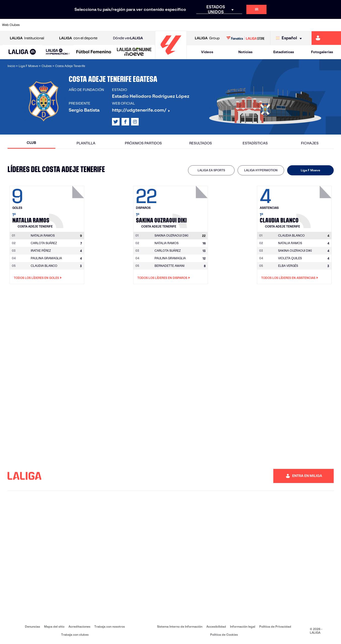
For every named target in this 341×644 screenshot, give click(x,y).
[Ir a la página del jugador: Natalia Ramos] (67, 206)
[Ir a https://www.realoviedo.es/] (271, 25)
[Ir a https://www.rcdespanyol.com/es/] (207, 25)
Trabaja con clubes (75, 635)
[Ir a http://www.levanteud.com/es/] (160, 25)
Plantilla (86, 143)
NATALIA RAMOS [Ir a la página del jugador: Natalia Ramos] (166, 243)
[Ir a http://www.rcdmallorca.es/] (223, 25)
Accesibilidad (216, 626)
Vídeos (207, 52)
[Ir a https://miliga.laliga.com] (326, 38)
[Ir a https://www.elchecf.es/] (96, 25)
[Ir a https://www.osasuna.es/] (64, 25)
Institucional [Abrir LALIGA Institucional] (27, 38)
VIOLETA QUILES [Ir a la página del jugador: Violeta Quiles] (290, 258)
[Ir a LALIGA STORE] (245, 38)
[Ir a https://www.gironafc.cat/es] (144, 25)
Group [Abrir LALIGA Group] (207, 38)
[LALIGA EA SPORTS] (22, 52)
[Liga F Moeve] (94, 52)
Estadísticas (284, 52)
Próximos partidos (143, 143)
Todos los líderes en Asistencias (290, 278)
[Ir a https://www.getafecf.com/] (128, 25)
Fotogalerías (322, 52)
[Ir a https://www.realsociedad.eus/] (287, 25)
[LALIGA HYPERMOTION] (58, 52)
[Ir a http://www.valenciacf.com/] (319, 25)
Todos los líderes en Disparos (164, 278)
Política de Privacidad (275, 626)
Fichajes (310, 143)
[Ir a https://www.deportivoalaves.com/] (80, 25)
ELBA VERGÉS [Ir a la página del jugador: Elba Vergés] (288, 266)
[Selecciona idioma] (290, 38)
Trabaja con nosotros (110, 626)
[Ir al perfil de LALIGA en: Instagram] (135, 122)
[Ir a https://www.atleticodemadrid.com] (48, 25)
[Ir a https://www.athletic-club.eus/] (32, 25)
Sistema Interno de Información (180, 626)
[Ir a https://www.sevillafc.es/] (303, 25)
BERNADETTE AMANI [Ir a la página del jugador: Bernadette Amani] (169, 266)
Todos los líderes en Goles (38, 278)
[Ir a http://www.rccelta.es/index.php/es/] (192, 25)
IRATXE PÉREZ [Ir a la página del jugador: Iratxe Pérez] (41, 251)
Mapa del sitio (54, 626)
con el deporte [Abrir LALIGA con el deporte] (78, 38)
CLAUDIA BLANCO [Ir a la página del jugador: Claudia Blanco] (44, 266)
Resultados (201, 143)
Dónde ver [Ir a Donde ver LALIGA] (128, 38)
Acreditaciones (79, 626)
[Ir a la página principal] (171, 57)
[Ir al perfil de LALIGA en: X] (116, 122)
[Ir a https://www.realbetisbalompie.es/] (239, 25)
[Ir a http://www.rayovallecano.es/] (175, 25)
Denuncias (32, 626)
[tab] (211, 170)
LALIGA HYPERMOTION (261, 170)
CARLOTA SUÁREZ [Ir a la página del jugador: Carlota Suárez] (44, 243)
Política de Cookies (224, 635)
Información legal (243, 626)
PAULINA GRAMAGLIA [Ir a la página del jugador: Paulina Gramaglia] (46, 258)
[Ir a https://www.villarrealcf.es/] (335, 25)
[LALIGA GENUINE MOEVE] (134, 52)
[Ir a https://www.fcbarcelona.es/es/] (112, 25)
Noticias (245, 52)
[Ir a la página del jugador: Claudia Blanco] (315, 206)
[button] (22, 52)
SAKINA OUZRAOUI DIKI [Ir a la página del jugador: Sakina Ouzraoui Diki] (295, 251)
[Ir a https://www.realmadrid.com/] (255, 25)
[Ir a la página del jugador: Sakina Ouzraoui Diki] (191, 206)
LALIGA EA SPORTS (211, 170)
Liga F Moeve (310, 170)
